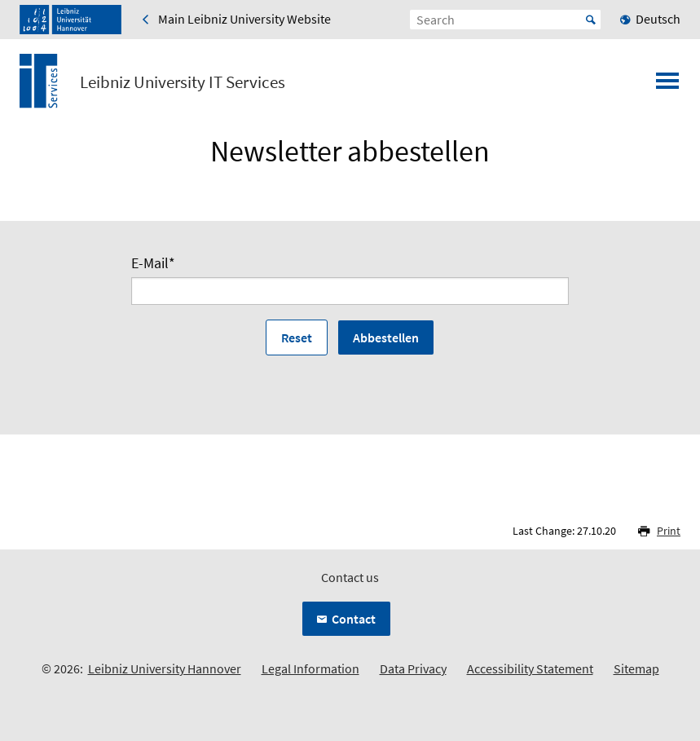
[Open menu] (667, 86)
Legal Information (310, 668)
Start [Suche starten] (591, 20)
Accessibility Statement (530, 668)
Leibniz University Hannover (165, 668)
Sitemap (636, 668)
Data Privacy (413, 668)
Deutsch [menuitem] (658, 19)
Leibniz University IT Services (183, 82)
